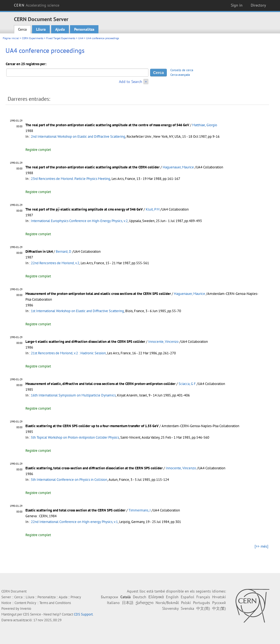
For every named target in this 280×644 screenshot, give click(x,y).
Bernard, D (64, 251)
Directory (258, 5)
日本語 (128, 603)
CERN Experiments (33, 38)
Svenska (187, 608)
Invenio (26, 609)
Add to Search (131, 82)
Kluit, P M (153, 209)
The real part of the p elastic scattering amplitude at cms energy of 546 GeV (84, 209)
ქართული (145, 603)
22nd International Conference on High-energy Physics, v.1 (74, 522)
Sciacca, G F (187, 384)
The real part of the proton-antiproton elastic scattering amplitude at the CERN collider (93, 167)
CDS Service (32, 614)
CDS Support (83, 614)
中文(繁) (219, 608)
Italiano (113, 603)
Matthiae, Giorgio (205, 125)
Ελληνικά (156, 597)
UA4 (81, 38)
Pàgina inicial (11, 38)
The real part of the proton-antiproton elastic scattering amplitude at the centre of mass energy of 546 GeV (107, 125)
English (172, 597)
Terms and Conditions (55, 603)
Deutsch (140, 597)
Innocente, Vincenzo (163, 342)
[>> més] (261, 546)
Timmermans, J (140, 510)
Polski (186, 603)
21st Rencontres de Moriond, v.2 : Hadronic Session (68, 353)
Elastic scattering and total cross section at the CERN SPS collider (75, 510)
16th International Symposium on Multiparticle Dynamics (73, 395)
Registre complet (38, 150)
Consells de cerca (182, 70)
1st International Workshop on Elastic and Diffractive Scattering (77, 311)
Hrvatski (219, 597)
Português (202, 603)
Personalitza (84, 29)
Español (187, 597)
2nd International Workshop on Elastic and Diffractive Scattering (78, 136)
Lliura (41, 29)
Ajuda (60, 29)
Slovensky (170, 608)
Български (110, 597)
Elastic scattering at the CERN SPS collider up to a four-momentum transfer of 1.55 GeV (92, 426)
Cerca (22, 29)
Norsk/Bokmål (167, 603)
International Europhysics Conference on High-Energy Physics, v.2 (79, 221)
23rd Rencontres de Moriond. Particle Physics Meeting (71, 179)
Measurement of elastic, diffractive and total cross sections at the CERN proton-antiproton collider (100, 384)
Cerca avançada (180, 75)
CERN (37, 5)
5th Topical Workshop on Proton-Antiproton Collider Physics (75, 437)
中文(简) (203, 608)
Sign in (237, 5)
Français (203, 597)
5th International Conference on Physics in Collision (69, 480)
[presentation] (59, 209)
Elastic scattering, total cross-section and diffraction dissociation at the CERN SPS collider (94, 468)
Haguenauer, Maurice (178, 167)
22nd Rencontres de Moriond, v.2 (55, 263)
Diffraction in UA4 (39, 251)
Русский (219, 603)
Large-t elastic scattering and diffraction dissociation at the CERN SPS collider (85, 342)
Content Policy (25, 603)
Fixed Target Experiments (61, 38)
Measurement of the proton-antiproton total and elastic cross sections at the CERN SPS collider (98, 294)
